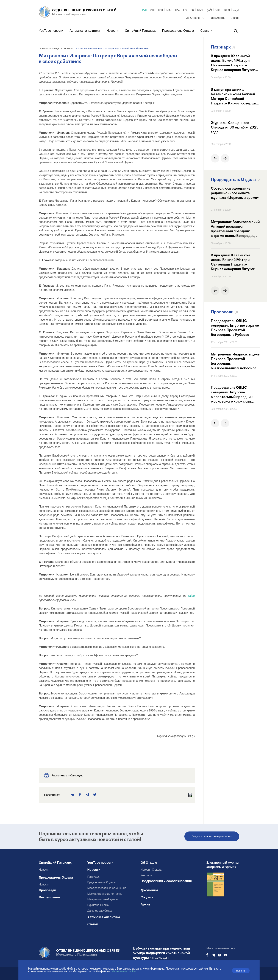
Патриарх (93, 877)
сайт (191, 596)
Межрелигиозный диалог (103, 899)
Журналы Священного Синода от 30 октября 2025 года (235, 127)
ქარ (209, 10)
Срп (218, 10)
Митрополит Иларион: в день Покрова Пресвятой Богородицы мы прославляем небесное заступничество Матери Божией (235, 361)
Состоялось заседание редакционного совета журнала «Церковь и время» (235, 193)
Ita (192, 10)
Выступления (49, 897)
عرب (236, 10)
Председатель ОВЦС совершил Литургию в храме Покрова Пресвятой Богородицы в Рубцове (235, 328)
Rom (227, 10)
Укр (152, 10)
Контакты (147, 875)
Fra (185, 10)
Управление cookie (124, 971)
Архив (235, 18)
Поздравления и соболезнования (166, 881)
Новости (113, 31)
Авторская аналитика (85, 31)
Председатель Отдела (178, 31)
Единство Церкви (98, 905)
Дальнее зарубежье (100, 911)
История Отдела (151, 870)
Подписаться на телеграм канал (212, 836)
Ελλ (177, 10)
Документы (218, 18)
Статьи (93, 924)
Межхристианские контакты (105, 894)
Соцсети (206, 31)
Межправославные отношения (107, 888)
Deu (169, 10)
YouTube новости (51, 31)
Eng (160, 10)
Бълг (200, 10)
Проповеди (47, 890)
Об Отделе (195, 18)
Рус (144, 10)
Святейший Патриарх (141, 31)
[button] (215, 158)
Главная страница (49, 49)
